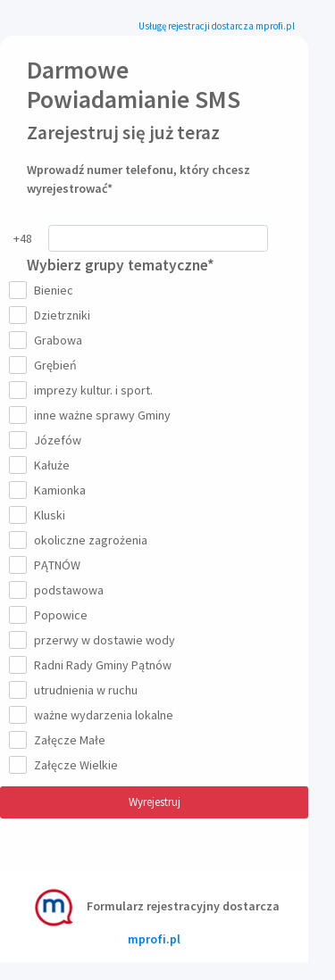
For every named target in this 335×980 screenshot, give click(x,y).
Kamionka (56, 490)
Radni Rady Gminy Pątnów (99, 665)
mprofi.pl (154, 939)
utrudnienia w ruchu (82, 690)
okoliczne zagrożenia (87, 540)
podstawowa (65, 590)
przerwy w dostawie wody (101, 640)
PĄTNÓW (54, 565)
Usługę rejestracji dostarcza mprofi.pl (217, 26)
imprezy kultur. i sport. (90, 390)
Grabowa (54, 340)
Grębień (52, 365)
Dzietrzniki (59, 315)
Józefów (54, 440)
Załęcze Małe (66, 740)
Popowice (57, 615)
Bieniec (50, 290)
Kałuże (48, 465)
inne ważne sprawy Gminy (99, 415)
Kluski (46, 515)
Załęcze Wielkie (72, 765)
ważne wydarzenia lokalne (100, 715)
